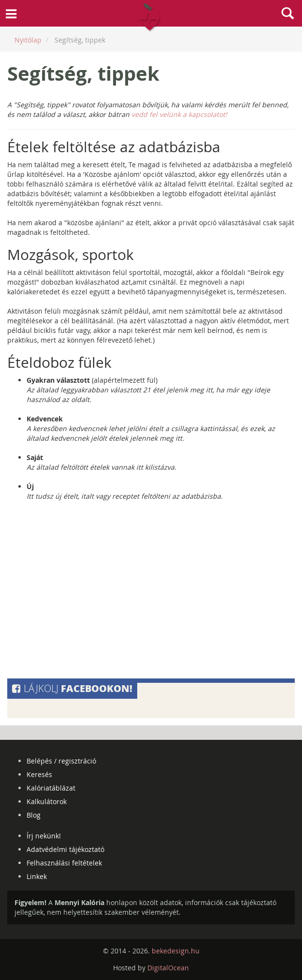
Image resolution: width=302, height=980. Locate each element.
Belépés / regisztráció (61, 761)
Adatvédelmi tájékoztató (65, 849)
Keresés (39, 774)
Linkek (37, 876)
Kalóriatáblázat (51, 788)
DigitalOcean (168, 968)
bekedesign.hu (176, 951)
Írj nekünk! (44, 836)
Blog (34, 815)
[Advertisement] (151, 592)
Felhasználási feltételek (64, 863)
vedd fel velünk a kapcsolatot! (179, 114)
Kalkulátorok (47, 801)
